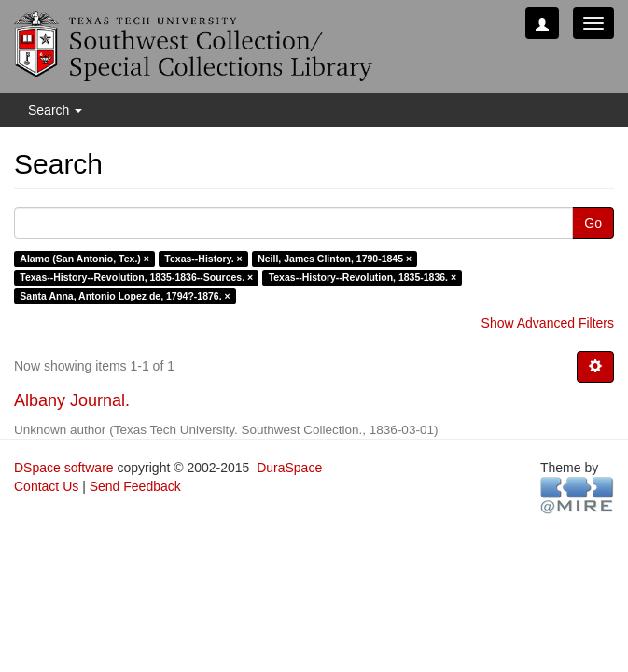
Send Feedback (135, 486)
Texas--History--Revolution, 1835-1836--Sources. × (136, 277)
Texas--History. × (203, 259)
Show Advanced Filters (548, 323)
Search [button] (55, 110)
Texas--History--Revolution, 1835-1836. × (363, 277)
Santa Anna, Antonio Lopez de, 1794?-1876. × (125, 296)
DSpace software (64, 468)
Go (593, 223)
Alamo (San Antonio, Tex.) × (84, 259)
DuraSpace (289, 468)
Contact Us (46, 486)
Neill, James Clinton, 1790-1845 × (335, 259)
